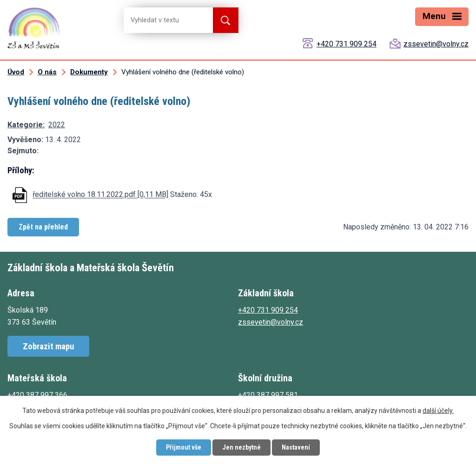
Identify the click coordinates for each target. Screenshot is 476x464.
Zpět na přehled (43, 227)
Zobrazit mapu (48, 346)
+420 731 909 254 (347, 44)
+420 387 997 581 (268, 395)
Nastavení (296, 447)
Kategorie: (26, 125)
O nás (47, 72)
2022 (57, 125)
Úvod (16, 72)
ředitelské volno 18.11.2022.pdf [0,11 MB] (100, 195)
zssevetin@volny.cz (436, 44)
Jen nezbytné (241, 447)
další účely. (438, 411)
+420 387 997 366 (37, 395)
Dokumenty (89, 72)
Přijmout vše (184, 447)
